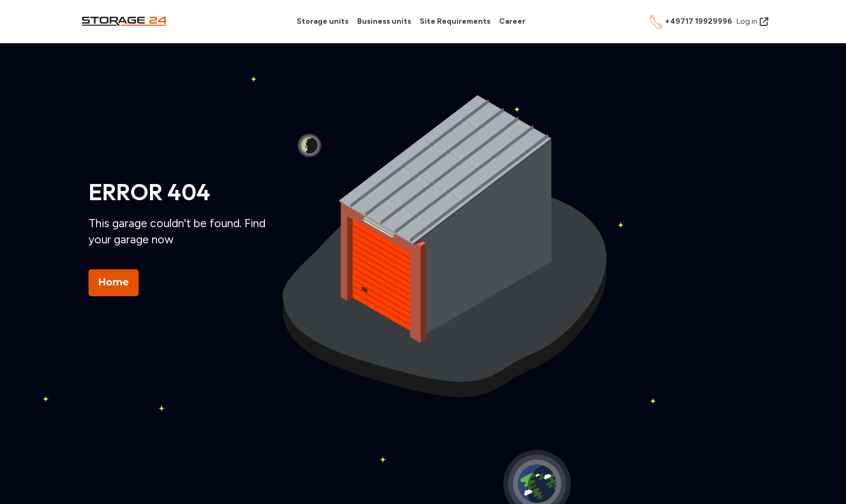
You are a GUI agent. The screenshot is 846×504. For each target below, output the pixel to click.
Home (114, 282)
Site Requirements (455, 21)
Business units (384, 21)
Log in (752, 21)
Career (512, 21)
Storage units (323, 21)
